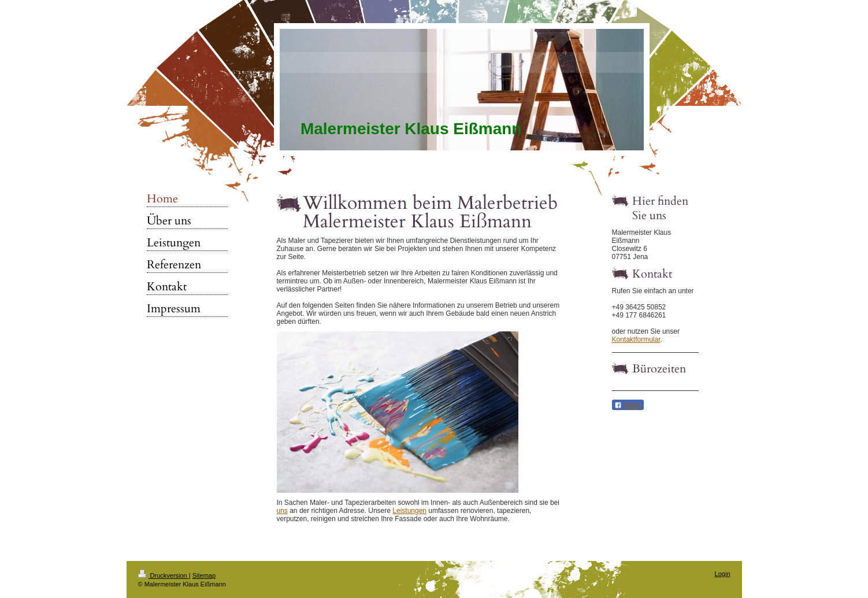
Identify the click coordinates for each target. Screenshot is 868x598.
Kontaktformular (636, 339)
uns (282, 511)
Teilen (628, 405)
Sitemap (204, 575)
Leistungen (409, 511)
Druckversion (164, 575)
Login (723, 574)
